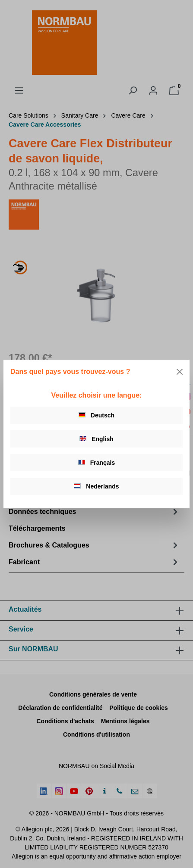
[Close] (180, 372)
